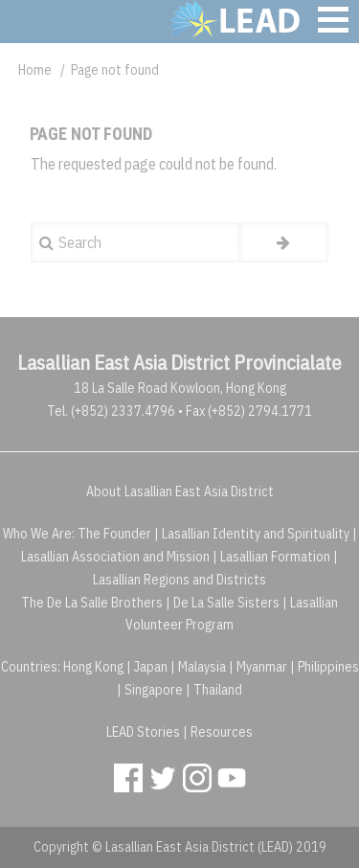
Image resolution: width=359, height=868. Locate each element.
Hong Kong (93, 667)
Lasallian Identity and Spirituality (256, 534)
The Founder (114, 534)
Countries (29, 667)
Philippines (328, 667)
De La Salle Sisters (226, 603)
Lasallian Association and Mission (115, 557)
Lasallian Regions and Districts (179, 580)
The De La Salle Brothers (92, 603)
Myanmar (262, 667)
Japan (151, 667)
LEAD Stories (143, 732)
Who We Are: (39, 534)
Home (35, 70)
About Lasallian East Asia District (180, 491)
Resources (222, 732)
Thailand (218, 690)
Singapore (154, 690)
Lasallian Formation (275, 557)
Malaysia (202, 667)
